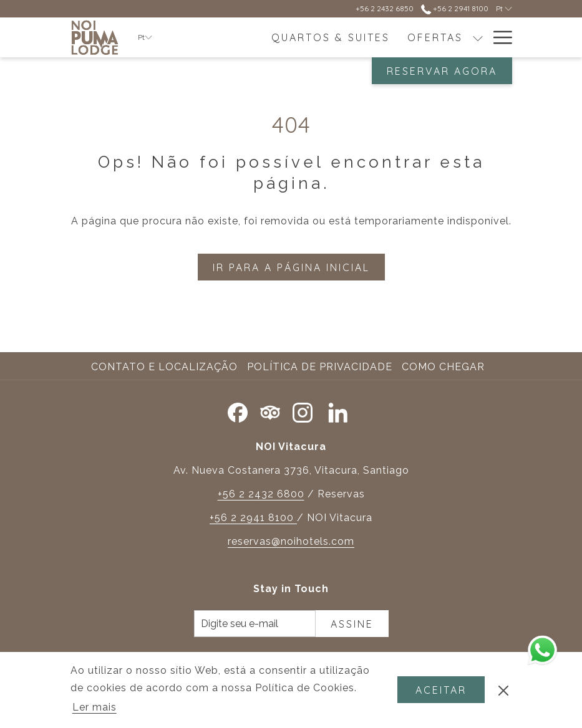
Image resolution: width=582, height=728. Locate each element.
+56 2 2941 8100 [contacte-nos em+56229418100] (455, 8)
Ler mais (95, 708)
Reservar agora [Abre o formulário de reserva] (442, 71)
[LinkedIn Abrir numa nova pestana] (338, 410)
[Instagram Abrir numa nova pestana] (303, 410)
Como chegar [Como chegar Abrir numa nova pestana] (445, 367)
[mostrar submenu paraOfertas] (478, 37)
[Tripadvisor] (270, 410)
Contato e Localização (164, 367)
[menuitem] (331, 37)
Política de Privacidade (320, 367)
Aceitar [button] (441, 690)
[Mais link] (498, 37)
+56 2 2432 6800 (261, 494)
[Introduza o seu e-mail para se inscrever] (255, 624)
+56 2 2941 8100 (253, 518)
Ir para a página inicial (291, 267)
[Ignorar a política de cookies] (503, 690)
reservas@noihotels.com (291, 541)
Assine (352, 624)
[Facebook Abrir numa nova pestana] (238, 410)
